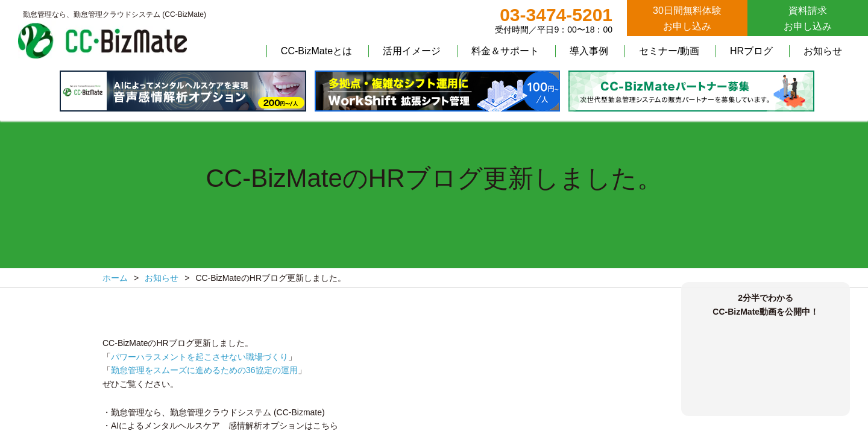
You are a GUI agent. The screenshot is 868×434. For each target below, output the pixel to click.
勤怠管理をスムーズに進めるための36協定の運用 (204, 370)
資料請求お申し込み (808, 18)
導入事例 (589, 51)
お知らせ (823, 51)
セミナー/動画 (669, 51)
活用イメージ (412, 51)
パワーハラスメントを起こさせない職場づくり (200, 357)
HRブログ (751, 51)
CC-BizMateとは (316, 51)
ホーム (115, 278)
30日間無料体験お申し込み (687, 18)
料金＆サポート (505, 51)
